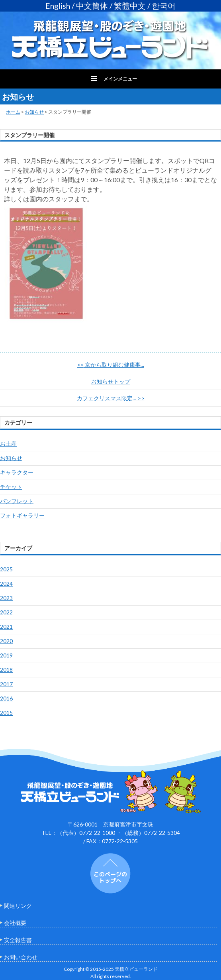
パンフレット (17, 501)
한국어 (164, 6)
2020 (6, 641)
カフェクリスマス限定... (111, 398)
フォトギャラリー (22, 515)
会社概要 (15, 923)
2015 (6, 713)
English (58, 6)
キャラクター (17, 472)
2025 (6, 569)
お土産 (8, 444)
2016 (6, 698)
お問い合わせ (21, 957)
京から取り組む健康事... (111, 365)
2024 (6, 583)
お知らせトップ (111, 381)
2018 (6, 670)
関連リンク (18, 906)
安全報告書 (18, 940)
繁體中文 (130, 6)
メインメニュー (120, 79)
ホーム (13, 112)
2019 (6, 655)
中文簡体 (92, 6)
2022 (6, 612)
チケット (11, 487)
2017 (6, 684)
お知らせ (34, 112)
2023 (6, 598)
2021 (6, 627)
